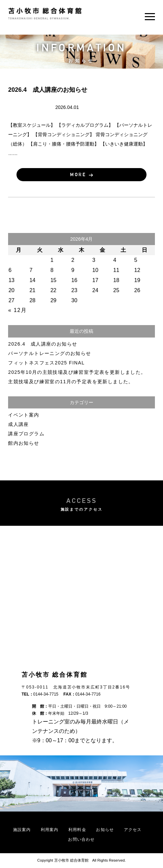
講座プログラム (26, 434)
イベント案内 (24, 415)
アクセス (133, 830)
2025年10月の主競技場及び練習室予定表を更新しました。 (77, 372)
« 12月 (17, 310)
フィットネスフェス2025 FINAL (46, 363)
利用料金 (77, 830)
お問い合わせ (81, 839)
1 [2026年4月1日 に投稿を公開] (52, 260)
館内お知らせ (24, 443)
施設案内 (22, 830)
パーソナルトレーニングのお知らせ (50, 353)
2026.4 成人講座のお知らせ (43, 344)
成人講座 (30, 107)
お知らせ (105, 830)
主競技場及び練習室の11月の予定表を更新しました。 (71, 382)
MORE (78, 174)
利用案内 (50, 830)
